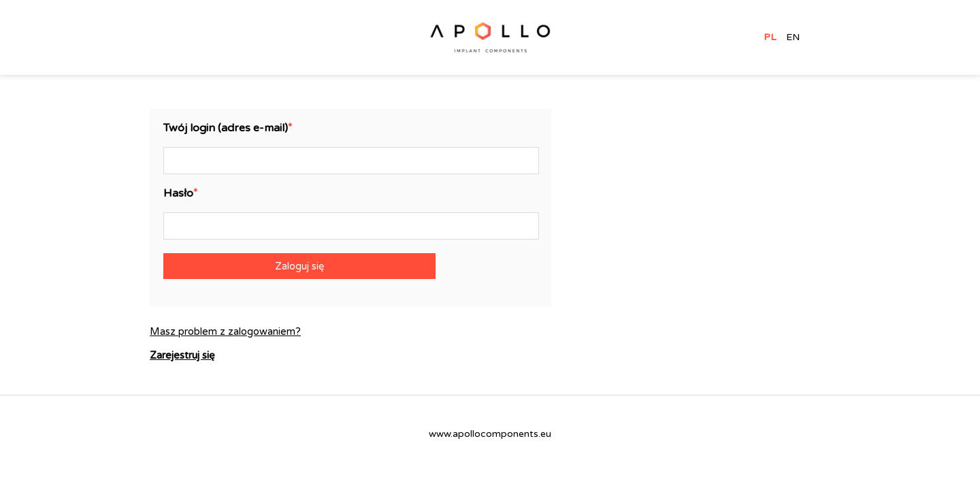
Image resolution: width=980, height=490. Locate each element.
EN (793, 37)
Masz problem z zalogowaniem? (225, 332)
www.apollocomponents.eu (490, 434)
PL (770, 37)
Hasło (178, 193)
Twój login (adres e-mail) (226, 128)
